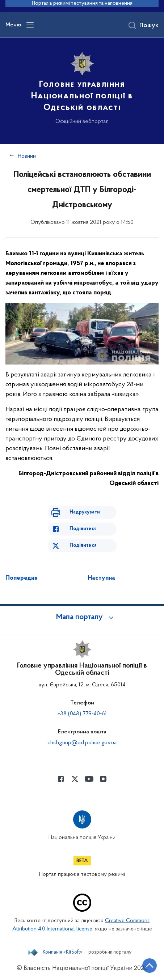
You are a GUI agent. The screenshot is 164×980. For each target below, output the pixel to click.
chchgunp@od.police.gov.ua (82, 743)
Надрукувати (85, 512)
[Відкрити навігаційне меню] (30, 25)
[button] (82, 617)
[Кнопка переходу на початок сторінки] (150, 966)
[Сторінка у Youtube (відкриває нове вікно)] (89, 779)
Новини (27, 156)
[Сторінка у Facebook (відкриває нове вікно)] (61, 779)
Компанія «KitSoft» (63, 953)
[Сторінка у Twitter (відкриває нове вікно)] (75, 779)
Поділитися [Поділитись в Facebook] (83, 529)
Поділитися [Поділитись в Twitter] (83, 546)
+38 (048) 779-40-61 (82, 714)
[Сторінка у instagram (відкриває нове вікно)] (103, 779)
